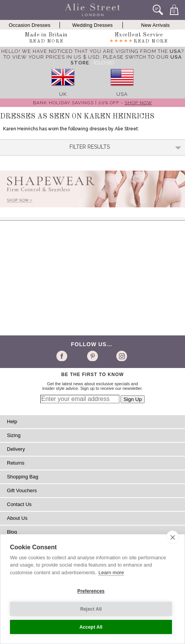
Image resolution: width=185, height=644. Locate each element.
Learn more (111, 573)
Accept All (91, 627)
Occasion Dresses (30, 25)
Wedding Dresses (92, 25)
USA (122, 94)
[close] (173, 537)
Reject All (91, 609)
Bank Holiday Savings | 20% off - (93, 103)
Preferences (91, 591)
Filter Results (126, 147)
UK (63, 94)
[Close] (104, 63)
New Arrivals (156, 25)
